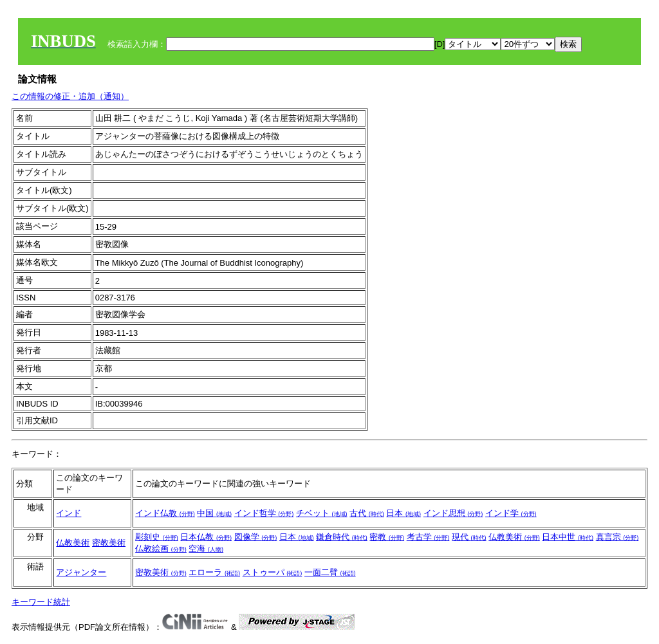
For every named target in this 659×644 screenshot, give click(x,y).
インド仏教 (165, 513)
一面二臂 (330, 572)
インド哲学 (264, 513)
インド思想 (453, 513)
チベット (322, 513)
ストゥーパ (273, 572)
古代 (367, 513)
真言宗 (617, 537)
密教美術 (109, 543)
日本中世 (568, 537)
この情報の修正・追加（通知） (70, 96)
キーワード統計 (41, 602)
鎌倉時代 (342, 537)
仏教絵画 (161, 548)
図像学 (256, 537)
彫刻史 (157, 537)
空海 (206, 548)
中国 (214, 513)
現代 (469, 537)
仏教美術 (73, 543)
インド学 (511, 513)
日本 (404, 513)
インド (69, 513)
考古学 (428, 537)
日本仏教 (206, 537)
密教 (387, 537)
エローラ (214, 572)
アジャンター (81, 572)
